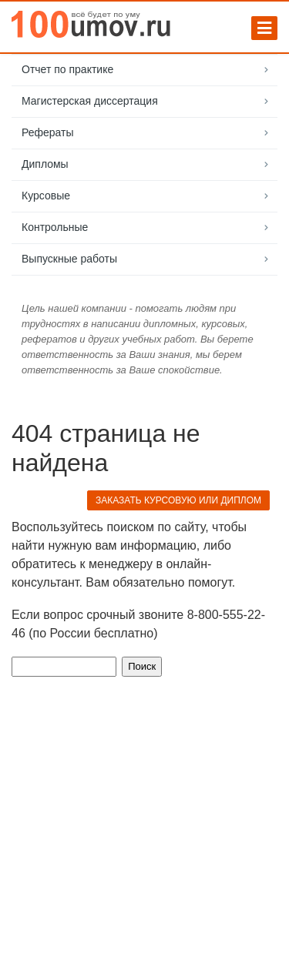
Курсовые (46, 196)
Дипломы (45, 164)
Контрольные (55, 227)
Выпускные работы (69, 259)
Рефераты (48, 132)
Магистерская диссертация (90, 101)
